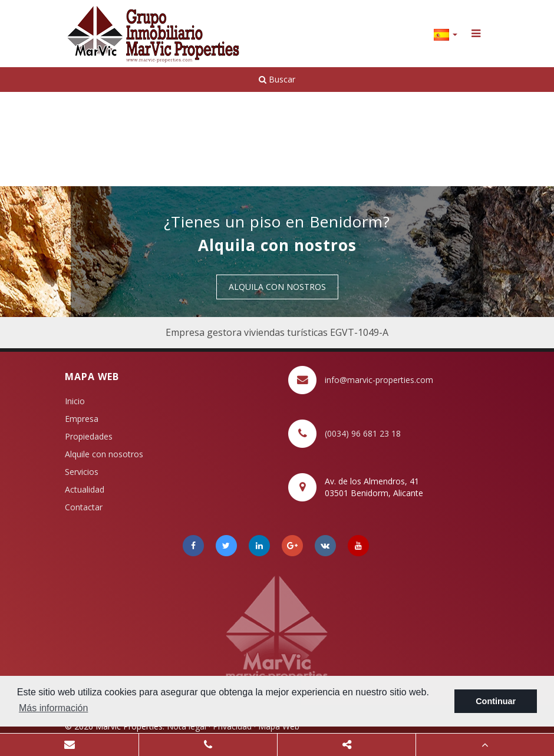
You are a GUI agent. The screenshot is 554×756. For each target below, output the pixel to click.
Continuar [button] (496, 701)
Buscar (277, 79)
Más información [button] (53, 708)
